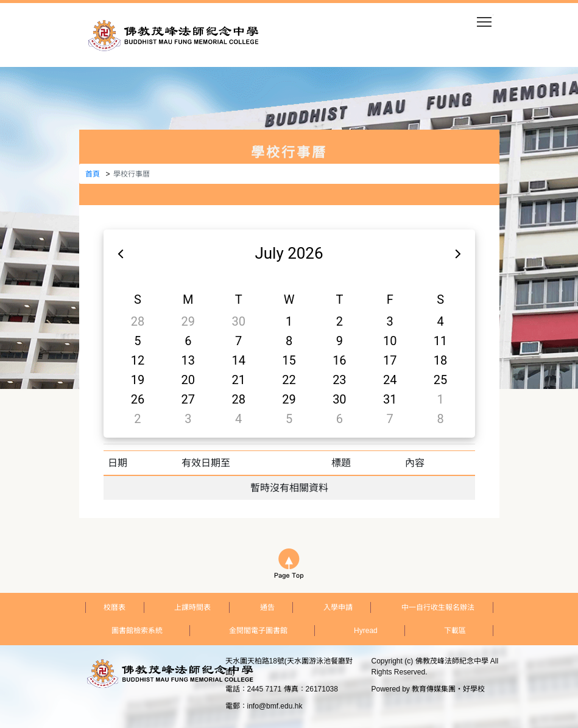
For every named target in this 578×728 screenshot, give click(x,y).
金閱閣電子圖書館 (258, 631)
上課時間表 (192, 607)
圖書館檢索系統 (137, 631)
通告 (267, 607)
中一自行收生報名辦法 (438, 607)
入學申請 (338, 607)
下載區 (455, 631)
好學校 (474, 689)
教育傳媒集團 (434, 689)
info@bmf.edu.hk (275, 706)
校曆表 (115, 607)
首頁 (93, 174)
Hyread (366, 631)
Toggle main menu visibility (485, 18)
